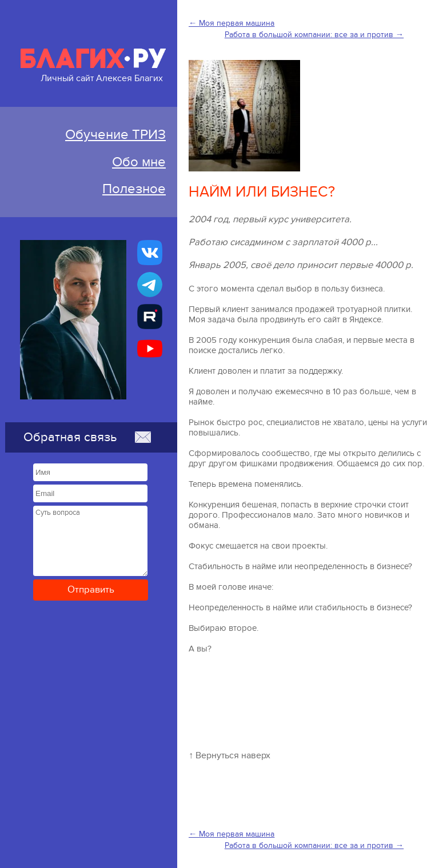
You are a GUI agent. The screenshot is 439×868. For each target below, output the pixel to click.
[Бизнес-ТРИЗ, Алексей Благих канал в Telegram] (150, 285)
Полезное (134, 189)
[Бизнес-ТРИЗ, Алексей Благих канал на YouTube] (150, 349)
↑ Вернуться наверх (230, 755)
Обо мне (139, 162)
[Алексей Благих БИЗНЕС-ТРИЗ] (150, 317)
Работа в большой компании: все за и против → (314, 35)
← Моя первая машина (232, 23)
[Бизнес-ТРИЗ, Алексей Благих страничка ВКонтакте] (150, 253)
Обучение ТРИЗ (115, 135)
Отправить (91, 590)
